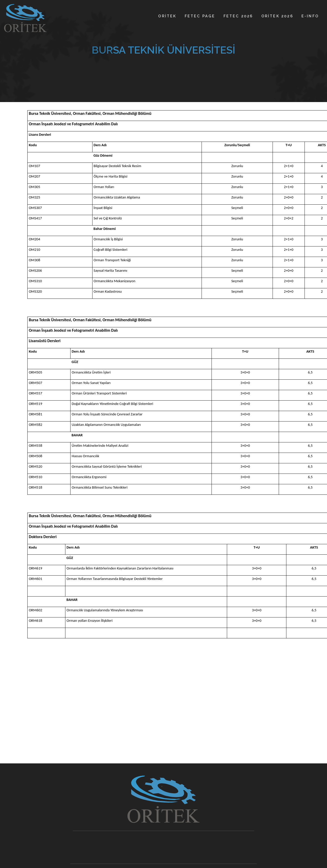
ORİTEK (167, 16)
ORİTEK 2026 (277, 16)
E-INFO (310, 16)
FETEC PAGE (200, 16)
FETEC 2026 (238, 16)
